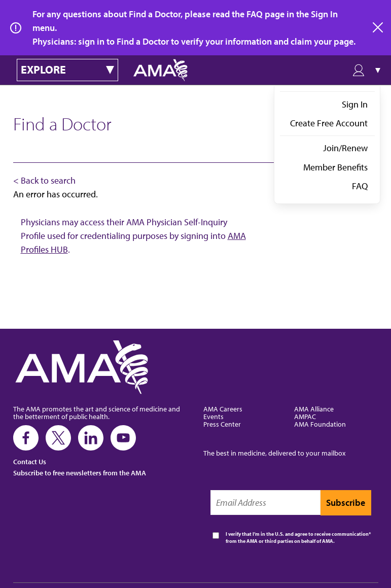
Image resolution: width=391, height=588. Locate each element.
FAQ (360, 186)
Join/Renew (345, 148)
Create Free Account (329, 123)
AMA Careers (223, 409)
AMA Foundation (320, 424)
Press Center (222, 424)
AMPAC (305, 416)
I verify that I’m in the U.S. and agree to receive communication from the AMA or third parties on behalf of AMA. (297, 538)
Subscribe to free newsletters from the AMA (80, 473)
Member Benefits (335, 167)
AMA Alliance (314, 409)
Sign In (355, 104)
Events (214, 416)
